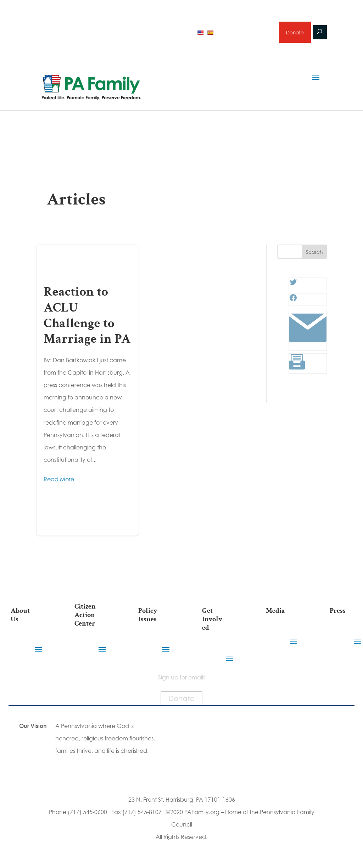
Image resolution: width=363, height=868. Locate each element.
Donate (295, 33)
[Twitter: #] (293, 287)
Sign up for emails (245, 34)
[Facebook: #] (293, 303)
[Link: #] (308, 347)
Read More (59, 482)
